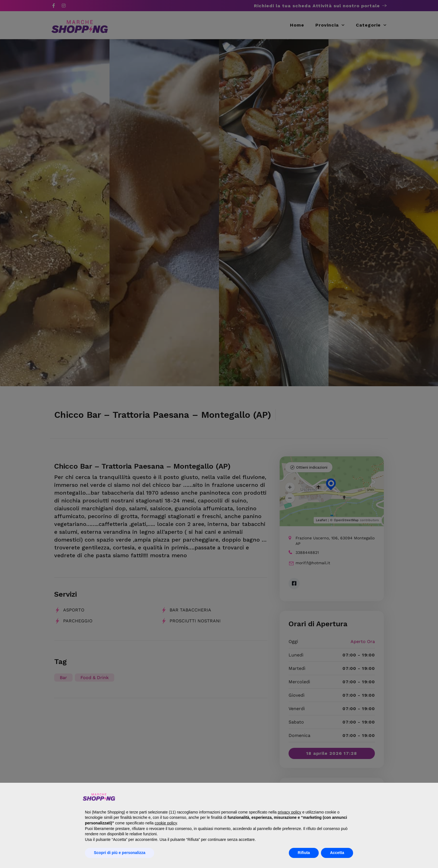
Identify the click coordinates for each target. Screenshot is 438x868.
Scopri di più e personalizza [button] (120, 853)
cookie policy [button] (166, 823)
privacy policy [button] (289, 812)
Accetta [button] (337, 853)
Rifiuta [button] (304, 853)
